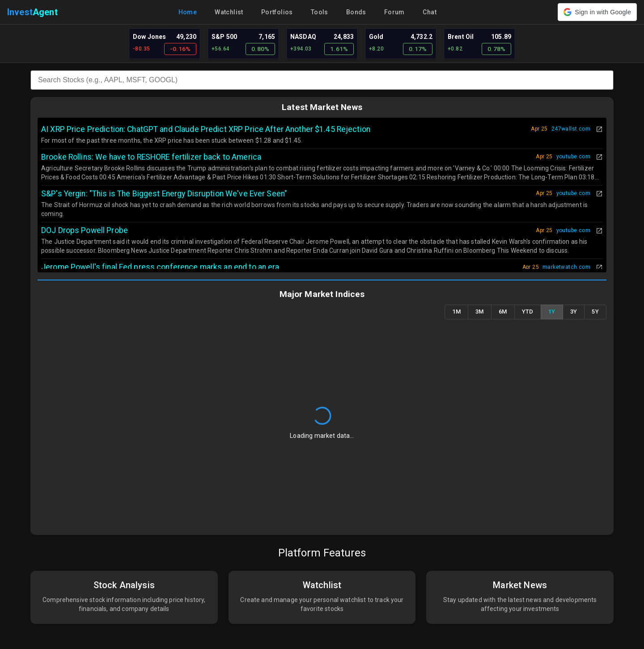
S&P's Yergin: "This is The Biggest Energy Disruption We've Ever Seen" (164, 194)
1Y (552, 312)
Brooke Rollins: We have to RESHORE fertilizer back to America (151, 157)
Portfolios (277, 12)
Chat (430, 12)
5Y (595, 312)
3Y (574, 312)
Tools (320, 12)
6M (503, 312)
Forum (394, 12)
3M (480, 312)
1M (456, 312)
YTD (528, 312)
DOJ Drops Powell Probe (85, 230)
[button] (597, 12)
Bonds (356, 12)
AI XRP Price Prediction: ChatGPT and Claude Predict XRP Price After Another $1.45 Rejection (206, 129)
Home (188, 12)
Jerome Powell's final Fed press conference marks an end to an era (160, 267)
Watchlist (229, 12)
